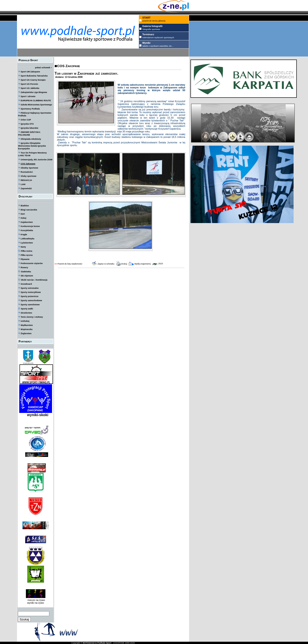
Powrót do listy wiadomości (70, 264)
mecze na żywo (36, 600)
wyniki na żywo (35, 603)
